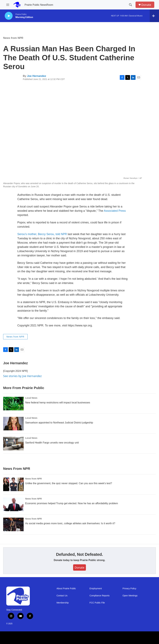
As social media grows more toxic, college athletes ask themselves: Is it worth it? (70, 523)
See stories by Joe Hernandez (22, 376)
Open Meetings (130, 596)
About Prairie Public (66, 589)
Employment (96, 589)
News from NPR (13, 38)
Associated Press (115, 211)
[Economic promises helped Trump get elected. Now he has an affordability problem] (13, 504)
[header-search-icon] (130, 5)
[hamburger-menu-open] (8, 5)
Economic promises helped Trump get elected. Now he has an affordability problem (72, 503)
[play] (9, 16)
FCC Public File (97, 603)
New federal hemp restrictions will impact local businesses (58, 403)
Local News (31, 398)
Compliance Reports (100, 596)
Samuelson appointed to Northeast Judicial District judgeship (59, 423)
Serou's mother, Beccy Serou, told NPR (42, 234)
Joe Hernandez (36, 76)
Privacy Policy (129, 589)
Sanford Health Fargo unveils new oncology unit (52, 443)
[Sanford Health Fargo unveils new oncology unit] (13, 444)
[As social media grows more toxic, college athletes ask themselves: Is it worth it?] (13, 524)
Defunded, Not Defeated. (79, 554)
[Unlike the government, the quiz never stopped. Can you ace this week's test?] (13, 484)
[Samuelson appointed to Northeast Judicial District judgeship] (13, 424)
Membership (63, 603)
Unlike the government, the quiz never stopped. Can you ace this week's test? (69, 483)
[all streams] (154, 16)
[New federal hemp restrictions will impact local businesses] (13, 404)
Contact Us (62, 596)
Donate (146, 5)
